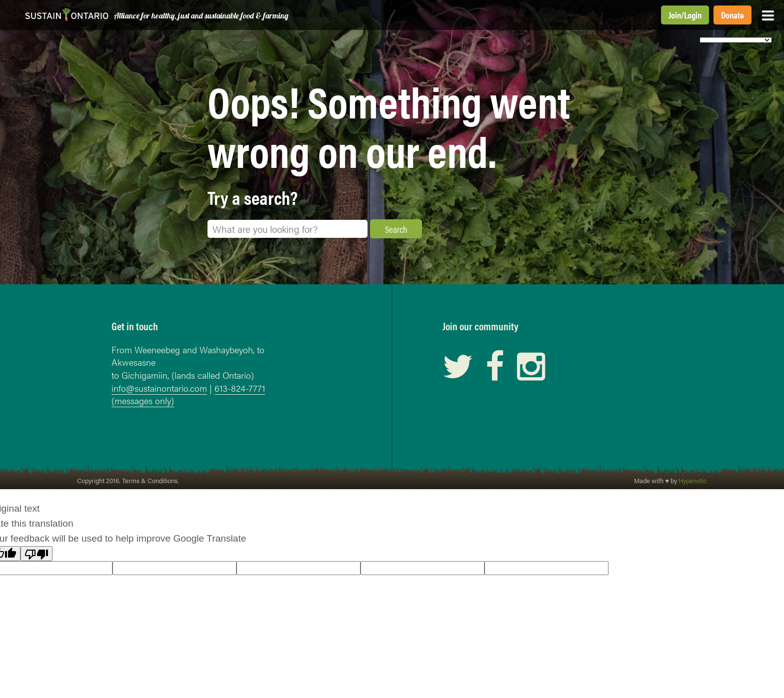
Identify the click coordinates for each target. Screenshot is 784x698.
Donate (732, 15)
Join (675, 15)
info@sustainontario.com (159, 388)
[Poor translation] (36, 554)
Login (693, 15)
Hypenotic (693, 481)
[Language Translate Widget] (736, 40)
